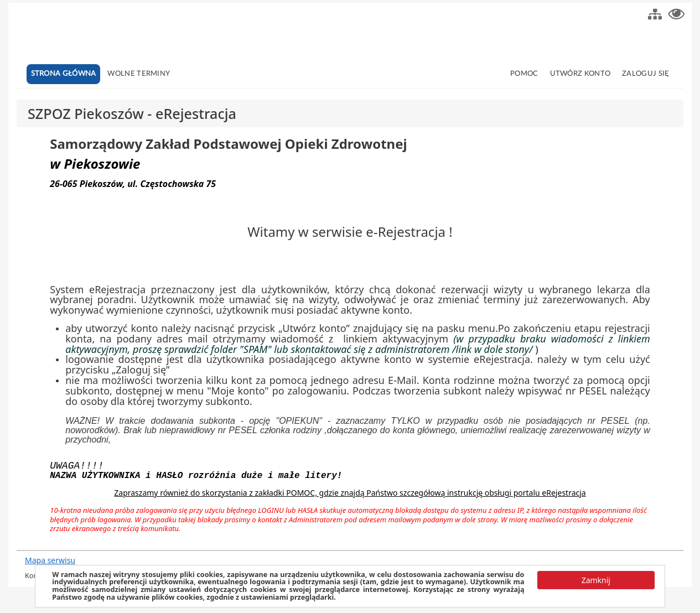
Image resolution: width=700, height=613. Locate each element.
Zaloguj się (645, 74)
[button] (655, 13)
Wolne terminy (139, 74)
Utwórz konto (580, 74)
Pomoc (524, 74)
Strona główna (64, 74)
